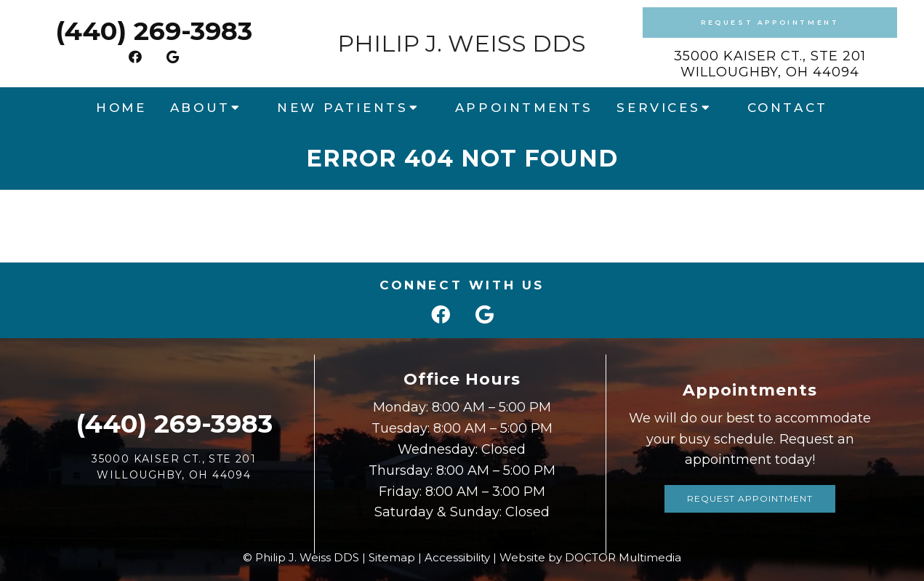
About (200, 108)
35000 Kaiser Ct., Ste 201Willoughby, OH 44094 (770, 64)
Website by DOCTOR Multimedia (590, 557)
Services (658, 108)
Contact (788, 108)
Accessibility (457, 557)
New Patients (342, 108)
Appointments (524, 108)
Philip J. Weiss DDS (462, 44)
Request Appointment (770, 22)
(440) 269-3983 (154, 31)
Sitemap (392, 557)
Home (121, 108)
